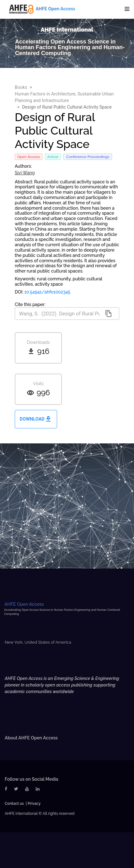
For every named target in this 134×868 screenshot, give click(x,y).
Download (36, 419)
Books (21, 87)
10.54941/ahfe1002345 (48, 292)
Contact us (14, 804)
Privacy (34, 804)
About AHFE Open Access (31, 738)
